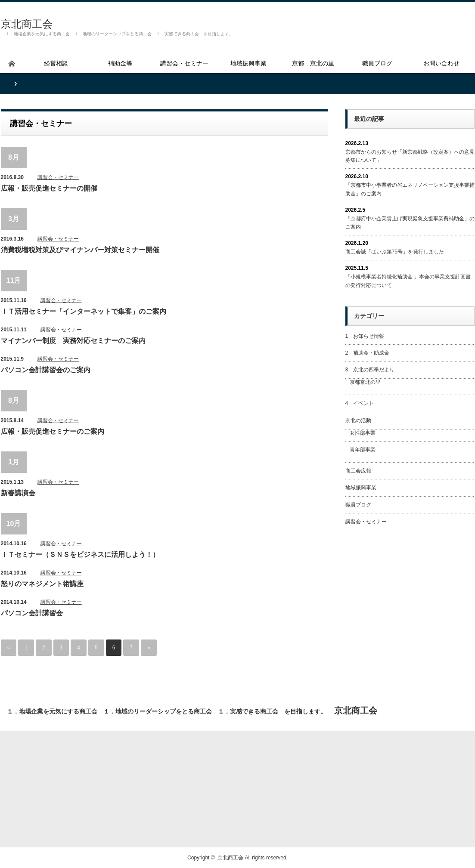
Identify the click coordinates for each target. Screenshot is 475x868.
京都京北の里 (365, 382)
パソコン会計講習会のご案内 (46, 370)
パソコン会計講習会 (32, 613)
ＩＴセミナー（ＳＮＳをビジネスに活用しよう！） (80, 554)
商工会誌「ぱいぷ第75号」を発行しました (395, 252)
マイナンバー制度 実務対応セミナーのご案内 (73, 341)
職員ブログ (358, 505)
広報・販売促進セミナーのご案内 (53, 431)
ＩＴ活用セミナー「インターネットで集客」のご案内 (84, 311)
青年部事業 (363, 450)
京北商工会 (27, 24)
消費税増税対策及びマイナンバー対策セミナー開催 (80, 250)
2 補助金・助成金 (368, 353)
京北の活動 (358, 420)
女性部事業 (363, 433)
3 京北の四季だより (370, 370)
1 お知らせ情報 (365, 336)
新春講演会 (18, 493)
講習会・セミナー (58, 177)
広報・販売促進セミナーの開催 (49, 188)
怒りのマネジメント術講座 (42, 584)
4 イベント (360, 403)
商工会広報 (358, 471)
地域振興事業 (361, 488)
